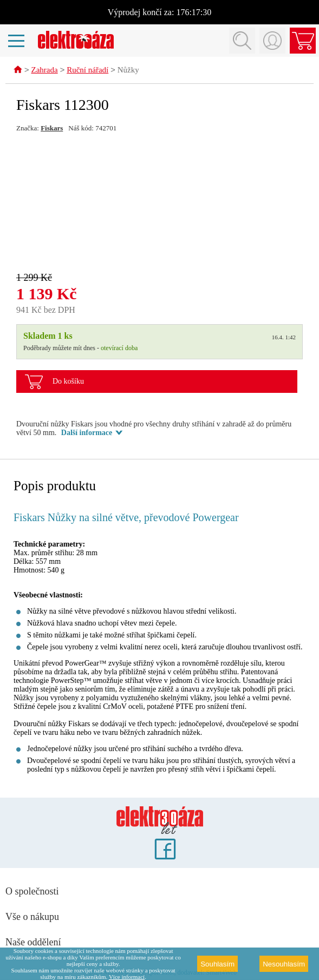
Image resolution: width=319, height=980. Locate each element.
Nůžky (128, 71)
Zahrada (45, 71)
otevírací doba (119, 348)
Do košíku (68, 382)
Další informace (87, 433)
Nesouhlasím (284, 964)
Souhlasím (217, 964)
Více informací (127, 977)
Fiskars (52, 129)
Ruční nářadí (87, 71)
